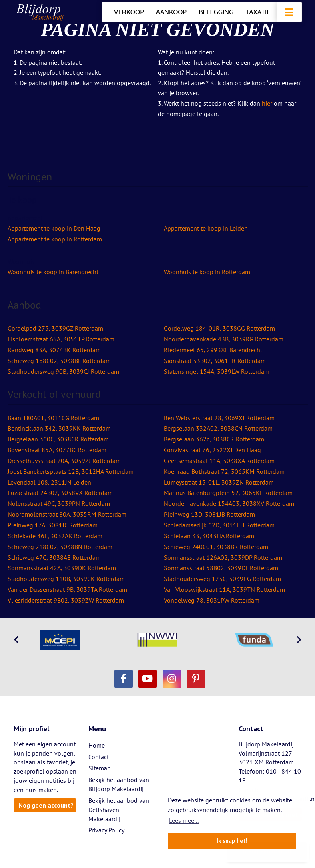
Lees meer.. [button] (184, 820)
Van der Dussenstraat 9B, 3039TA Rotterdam (67, 589)
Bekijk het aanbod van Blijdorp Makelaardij (119, 784)
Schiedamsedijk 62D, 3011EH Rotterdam (219, 525)
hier (267, 103)
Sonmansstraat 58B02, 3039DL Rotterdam (221, 568)
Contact (99, 757)
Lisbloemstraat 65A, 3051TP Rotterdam (61, 339)
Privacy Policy (106, 830)
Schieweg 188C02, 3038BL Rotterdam (59, 361)
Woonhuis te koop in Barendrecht (53, 272)
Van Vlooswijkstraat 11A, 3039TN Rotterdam (224, 589)
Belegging (216, 12)
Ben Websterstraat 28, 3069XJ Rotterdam (219, 418)
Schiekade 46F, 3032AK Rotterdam (55, 536)
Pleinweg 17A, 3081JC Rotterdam (53, 525)
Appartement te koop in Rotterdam (55, 239)
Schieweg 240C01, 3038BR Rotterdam (216, 547)
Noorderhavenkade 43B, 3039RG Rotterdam (224, 339)
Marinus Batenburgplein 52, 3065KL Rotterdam (228, 493)
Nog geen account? (46, 805)
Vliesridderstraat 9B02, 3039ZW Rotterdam (66, 600)
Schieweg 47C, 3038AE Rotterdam (54, 557)
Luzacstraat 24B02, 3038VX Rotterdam (60, 493)
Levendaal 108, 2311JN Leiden (49, 482)
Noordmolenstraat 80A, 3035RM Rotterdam (67, 514)
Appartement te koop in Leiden (206, 228)
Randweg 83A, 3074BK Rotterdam (54, 350)
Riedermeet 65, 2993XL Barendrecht (213, 350)
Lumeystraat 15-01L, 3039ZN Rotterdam (219, 482)
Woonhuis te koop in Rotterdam (207, 272)
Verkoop (129, 12)
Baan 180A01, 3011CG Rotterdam (53, 418)
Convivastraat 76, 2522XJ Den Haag (212, 450)
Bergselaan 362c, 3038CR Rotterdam (214, 439)
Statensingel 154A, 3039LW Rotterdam (217, 371)
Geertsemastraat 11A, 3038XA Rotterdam (219, 461)
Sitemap (100, 768)
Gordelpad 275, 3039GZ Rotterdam (55, 328)
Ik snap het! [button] (232, 841)
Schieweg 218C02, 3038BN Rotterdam (60, 547)
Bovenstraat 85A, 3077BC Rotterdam (57, 450)
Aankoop (171, 12)
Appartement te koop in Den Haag (54, 228)
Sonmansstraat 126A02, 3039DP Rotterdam (223, 557)
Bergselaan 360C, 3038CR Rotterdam (58, 439)
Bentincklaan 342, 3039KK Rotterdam (59, 428)
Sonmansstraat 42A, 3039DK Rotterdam (62, 568)
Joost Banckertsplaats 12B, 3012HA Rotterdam (71, 471)
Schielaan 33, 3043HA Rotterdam (209, 536)
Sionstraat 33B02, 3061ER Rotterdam (215, 361)
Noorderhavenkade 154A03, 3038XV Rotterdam (229, 503)
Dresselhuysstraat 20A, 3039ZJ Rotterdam (64, 461)
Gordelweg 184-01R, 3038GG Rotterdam (219, 328)
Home (97, 745)
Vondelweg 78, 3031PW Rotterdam (212, 600)
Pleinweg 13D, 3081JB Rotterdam (209, 514)
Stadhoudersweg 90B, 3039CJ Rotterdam (63, 371)
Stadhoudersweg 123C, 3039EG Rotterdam (222, 579)
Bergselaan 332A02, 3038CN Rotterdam (218, 428)
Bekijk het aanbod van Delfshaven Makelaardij (119, 810)
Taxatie (258, 12)
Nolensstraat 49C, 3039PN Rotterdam (59, 503)
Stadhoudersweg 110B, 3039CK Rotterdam (66, 579)
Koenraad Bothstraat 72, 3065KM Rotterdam (224, 471)
